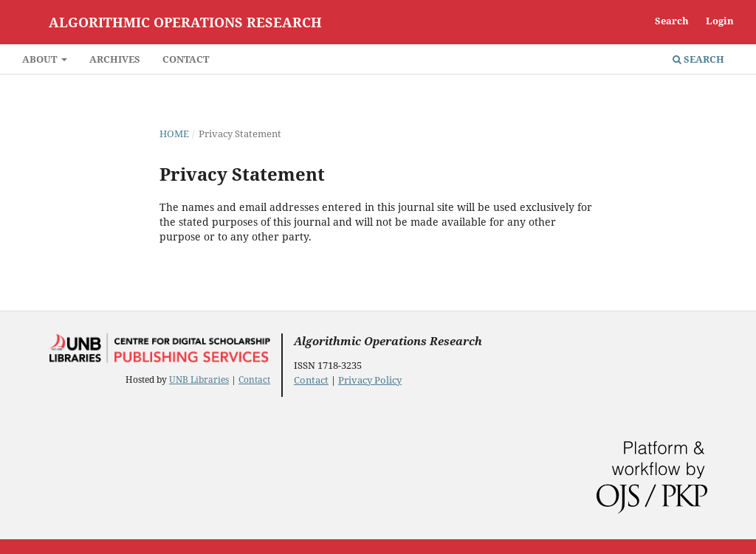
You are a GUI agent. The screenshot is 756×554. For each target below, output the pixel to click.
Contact (186, 59)
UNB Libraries (199, 380)
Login (720, 21)
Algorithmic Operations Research (185, 22)
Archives (115, 59)
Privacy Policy (370, 380)
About (41, 59)
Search (698, 59)
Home (174, 134)
